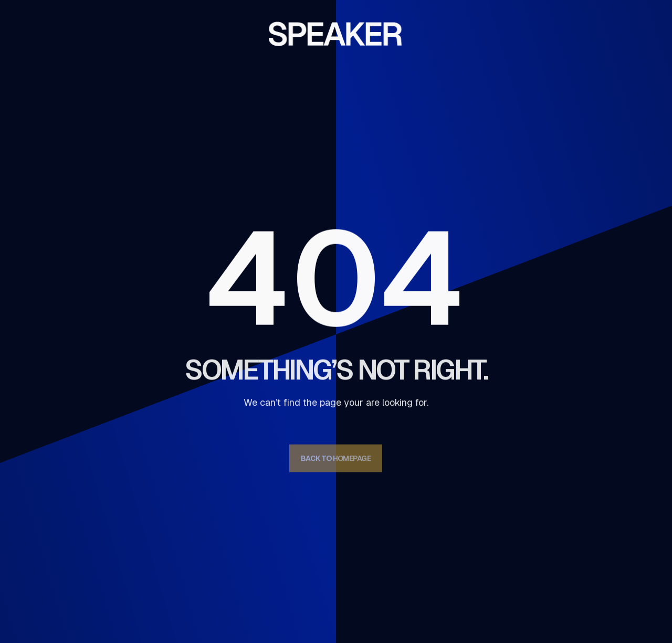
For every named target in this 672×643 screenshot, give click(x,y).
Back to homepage (336, 461)
